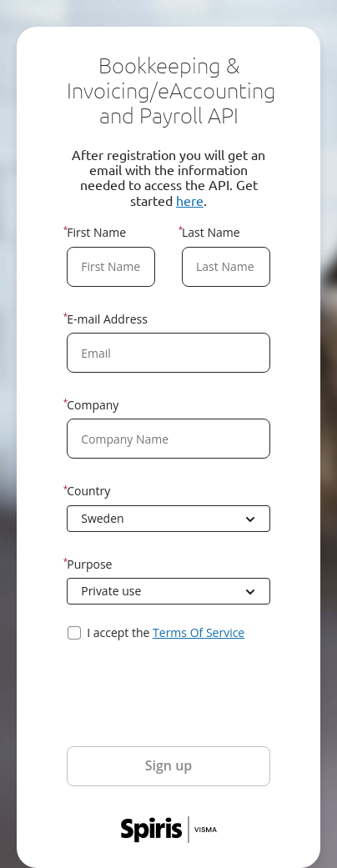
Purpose (89, 564)
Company (93, 405)
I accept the (166, 633)
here (190, 200)
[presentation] (194, 694)
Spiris (169, 830)
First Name (96, 232)
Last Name (211, 232)
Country (88, 491)
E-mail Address (107, 319)
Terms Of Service (199, 632)
